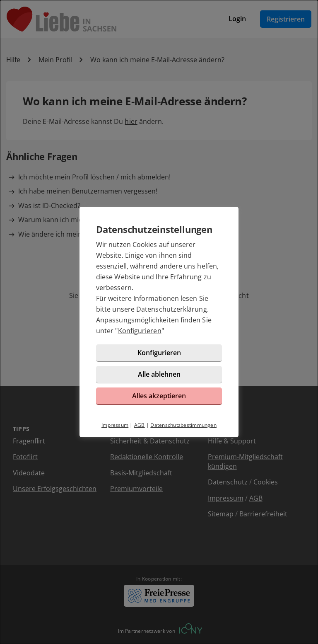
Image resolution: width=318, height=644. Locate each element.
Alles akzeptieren (159, 396)
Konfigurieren (140, 331)
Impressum (115, 425)
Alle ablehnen (159, 374)
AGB (140, 425)
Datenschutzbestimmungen (183, 425)
